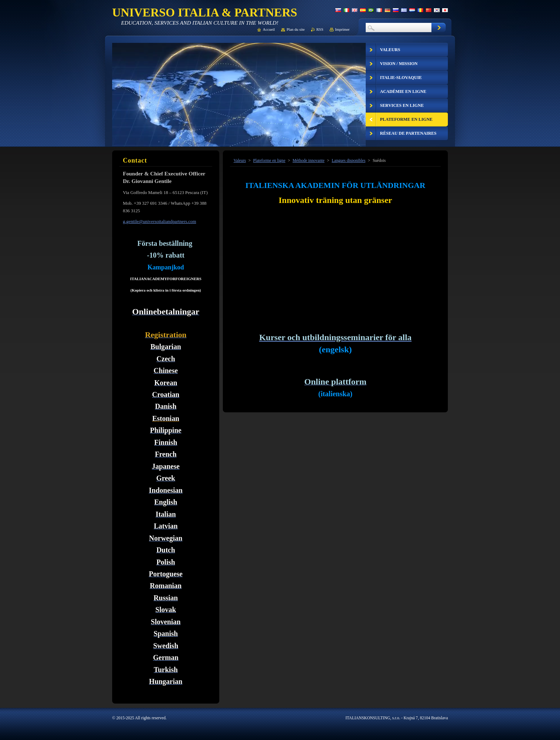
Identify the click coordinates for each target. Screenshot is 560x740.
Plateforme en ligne (269, 160)
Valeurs (240, 160)
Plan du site (296, 29)
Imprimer (342, 29)
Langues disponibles (349, 160)
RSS (320, 29)
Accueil (269, 29)
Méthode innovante (308, 160)
